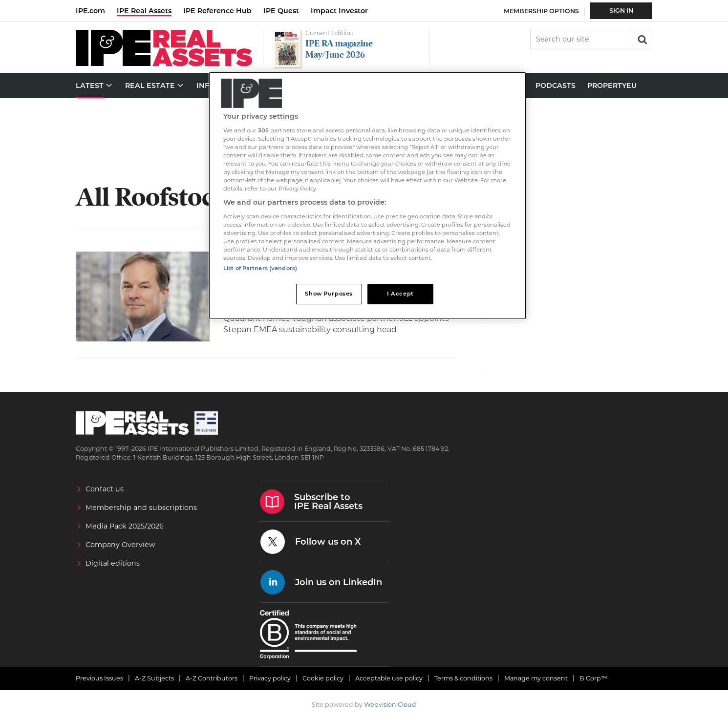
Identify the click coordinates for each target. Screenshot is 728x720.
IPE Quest (281, 11)
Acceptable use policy (389, 678)
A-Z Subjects (154, 678)
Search (642, 39)
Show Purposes (329, 294)
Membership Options (541, 11)
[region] (367, 196)
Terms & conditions (463, 678)
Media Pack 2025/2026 (125, 526)
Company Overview (120, 545)
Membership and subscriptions (141, 508)
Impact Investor (339, 11)
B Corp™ (593, 678)
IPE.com (90, 11)
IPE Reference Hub (217, 11)
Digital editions (113, 563)
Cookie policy (323, 678)
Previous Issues (99, 678)
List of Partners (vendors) (260, 268)
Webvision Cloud (390, 705)
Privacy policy (270, 678)
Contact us (105, 489)
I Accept (400, 294)
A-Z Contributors (212, 678)
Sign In (621, 11)
